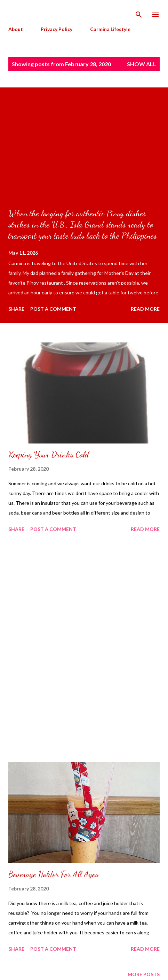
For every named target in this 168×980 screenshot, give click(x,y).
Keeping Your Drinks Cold (49, 454)
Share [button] (16, 309)
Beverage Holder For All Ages (53, 874)
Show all (142, 64)
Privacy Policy (57, 29)
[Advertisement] (84, 649)
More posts (144, 974)
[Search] (139, 13)
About (16, 29)
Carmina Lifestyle (110, 29)
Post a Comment (53, 309)
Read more (145, 309)
